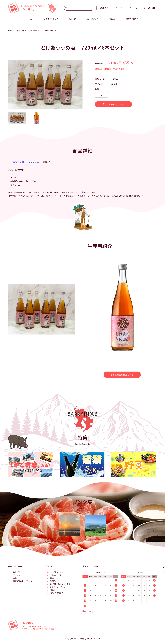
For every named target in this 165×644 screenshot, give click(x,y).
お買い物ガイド (92, 19)
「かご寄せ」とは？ (50, 19)
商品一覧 (72, 19)
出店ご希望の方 (132, 19)
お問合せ (112, 19)
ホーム (29, 19)
